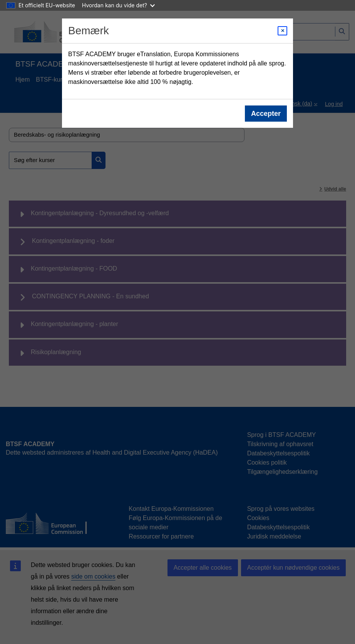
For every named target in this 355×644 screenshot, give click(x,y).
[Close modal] (282, 31)
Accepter (266, 114)
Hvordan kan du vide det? (118, 5)
